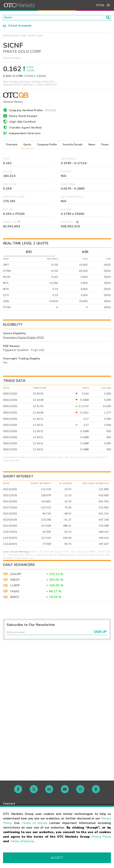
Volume (8, 173)
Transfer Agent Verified (25, 129)
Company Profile (47, 146)
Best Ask (66, 211)
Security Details (73, 146)
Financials (107, 146)
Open (6, 160)
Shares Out (70, 223)
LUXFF (15, 587)
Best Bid (8, 211)
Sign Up (100, 635)
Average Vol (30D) (14, 198)
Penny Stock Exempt (23, 117)
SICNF (32, 37)
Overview (12, 146)
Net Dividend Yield (72, 198)
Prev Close (10, 185)
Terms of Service (35, 823)
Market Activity (11, 37)
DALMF (16, 575)
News (92, 146)
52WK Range (68, 185)
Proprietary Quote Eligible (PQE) (23, 339)
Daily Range (68, 160)
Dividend (66, 173)
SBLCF (15, 581)
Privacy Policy (101, 837)
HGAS (15, 592)
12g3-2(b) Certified (22, 123)
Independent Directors (25, 134)
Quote (27, 146)
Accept (57, 858)
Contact (9, 804)
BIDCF (15, 598)
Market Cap (11, 223)
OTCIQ (100, 5)
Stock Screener (17, 27)
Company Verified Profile (33, 111)
